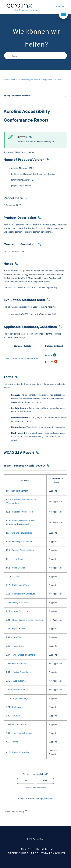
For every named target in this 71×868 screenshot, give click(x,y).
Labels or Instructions (22, 733)
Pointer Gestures (20, 664)
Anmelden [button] (60, 7)
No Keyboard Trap (20, 585)
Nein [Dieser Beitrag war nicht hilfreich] (45, 781)
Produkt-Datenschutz (48, 854)
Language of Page (20, 699)
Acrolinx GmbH (9, 80)
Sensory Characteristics (23, 551)
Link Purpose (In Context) (24, 655)
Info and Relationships (22, 533)
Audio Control (18, 568)
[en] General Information (52, 80)
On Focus (16, 707)
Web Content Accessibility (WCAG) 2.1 (23, 359)
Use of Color (17, 559)
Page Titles (18, 638)
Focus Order (18, 646)
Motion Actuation (20, 690)
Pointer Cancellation (22, 673)
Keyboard (16, 577)
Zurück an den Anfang (16, 811)
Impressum (45, 849)
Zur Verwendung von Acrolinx (29, 80)
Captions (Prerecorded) (23, 512)
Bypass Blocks (19, 629)
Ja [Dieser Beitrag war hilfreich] (26, 781)
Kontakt (27, 849)
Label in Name (19, 681)
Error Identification (21, 725)
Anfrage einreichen (44, 799)
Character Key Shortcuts (23, 594)
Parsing (15, 742)
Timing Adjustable (20, 603)
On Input (16, 716)
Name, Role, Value (21, 753)
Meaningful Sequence (22, 542)
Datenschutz (18, 854)
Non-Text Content (20, 491)
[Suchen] (35, 56)
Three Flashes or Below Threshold (28, 620)
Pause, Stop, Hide (20, 612)
